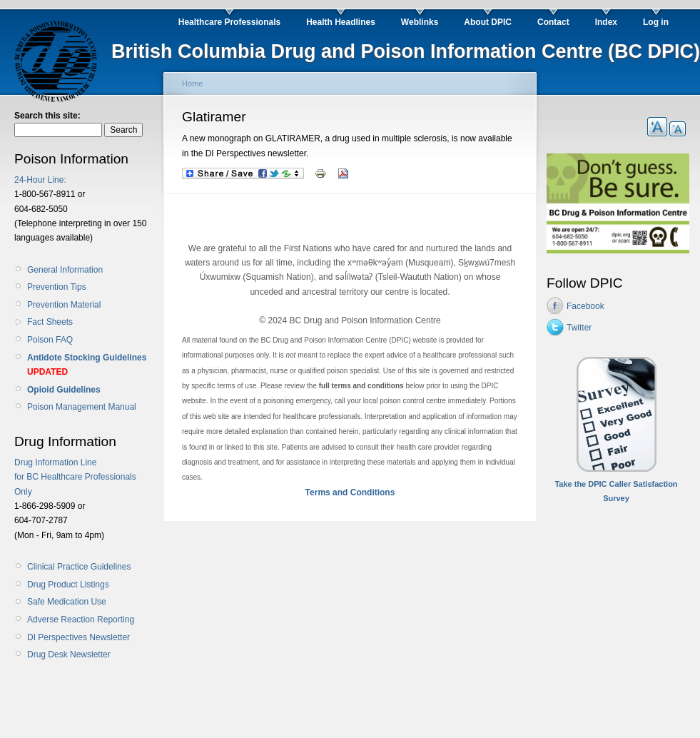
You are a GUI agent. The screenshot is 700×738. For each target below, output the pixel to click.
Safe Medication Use (67, 602)
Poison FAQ (50, 340)
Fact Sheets (50, 322)
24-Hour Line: (40, 180)
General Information (65, 270)
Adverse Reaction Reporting (81, 620)
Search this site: (47, 116)
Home (192, 84)
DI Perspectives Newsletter (78, 637)
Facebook (585, 306)
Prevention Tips (57, 287)
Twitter (579, 328)
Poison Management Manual (82, 407)
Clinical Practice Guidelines (79, 567)
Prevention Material (64, 305)
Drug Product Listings (68, 585)
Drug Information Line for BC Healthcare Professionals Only (75, 477)
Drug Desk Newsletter (69, 654)
